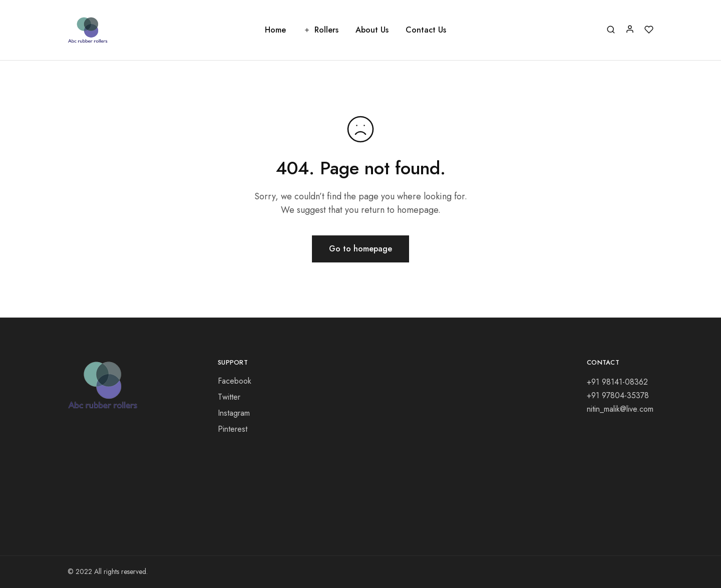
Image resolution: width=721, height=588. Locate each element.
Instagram (234, 413)
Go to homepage (360, 249)
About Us (372, 30)
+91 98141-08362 (617, 382)
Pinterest (233, 429)
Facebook (235, 381)
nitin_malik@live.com (620, 409)
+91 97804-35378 (618, 395)
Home (275, 30)
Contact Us (426, 30)
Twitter (229, 397)
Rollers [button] (321, 30)
